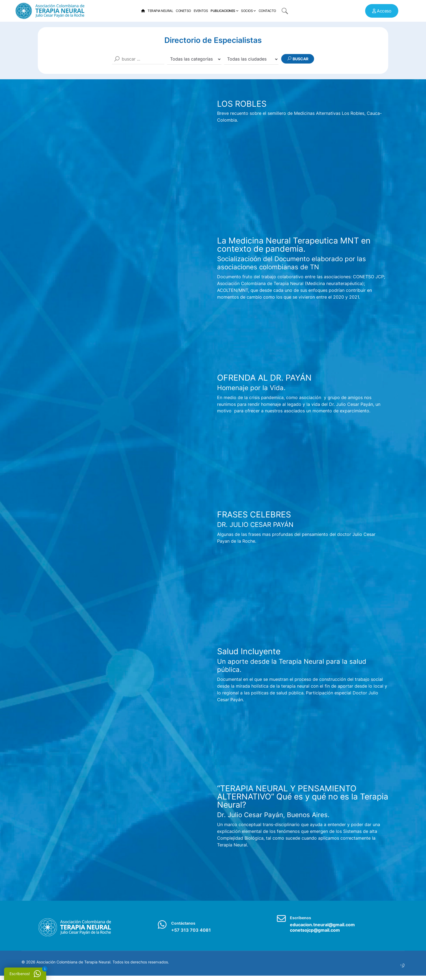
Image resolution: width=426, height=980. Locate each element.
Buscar (298, 59)
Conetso (183, 11)
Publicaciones (223, 11)
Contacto (267, 11)
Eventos (201, 11)
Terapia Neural (160, 11)
